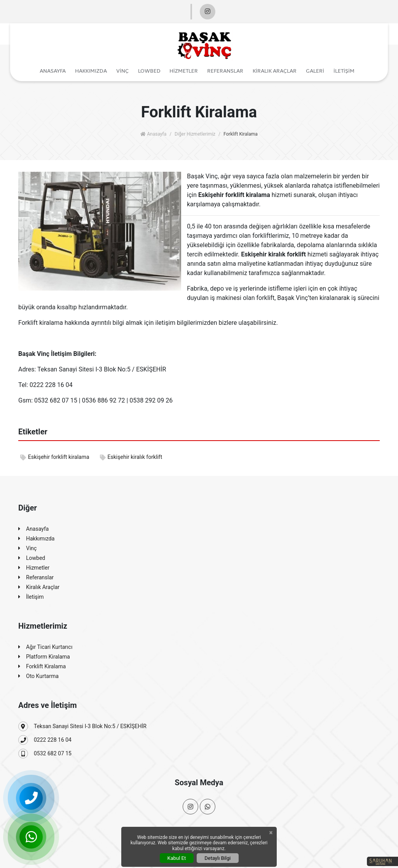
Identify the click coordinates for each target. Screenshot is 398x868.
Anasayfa (53, 71)
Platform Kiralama (44, 657)
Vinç (122, 71)
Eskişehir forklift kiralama (55, 457)
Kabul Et (177, 858)
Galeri (315, 71)
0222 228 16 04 (45, 740)
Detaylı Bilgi (217, 858)
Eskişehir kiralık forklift (131, 457)
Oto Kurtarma (38, 676)
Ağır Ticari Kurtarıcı (45, 647)
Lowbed (149, 71)
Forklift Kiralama (42, 667)
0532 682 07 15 (45, 754)
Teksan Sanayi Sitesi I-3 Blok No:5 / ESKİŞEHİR (82, 726)
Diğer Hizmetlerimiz (195, 134)
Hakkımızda (91, 71)
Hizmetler (184, 71)
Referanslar (225, 71)
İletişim (344, 71)
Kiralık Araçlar (275, 71)
